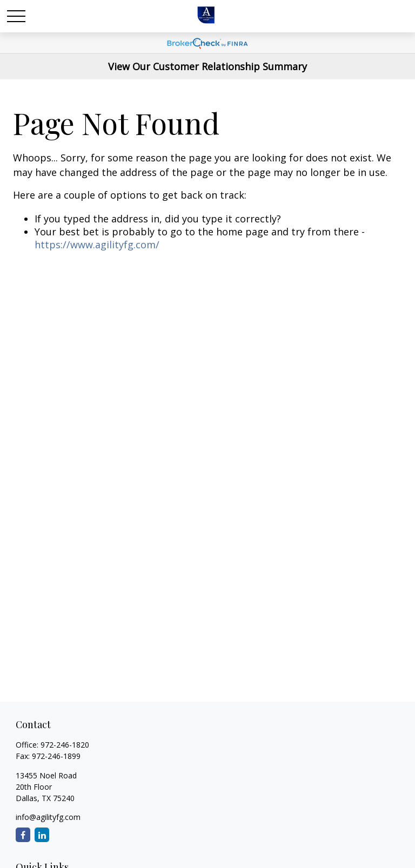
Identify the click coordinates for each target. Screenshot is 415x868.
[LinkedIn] (42, 835)
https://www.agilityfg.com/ (97, 245)
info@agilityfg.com (48, 817)
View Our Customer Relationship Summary (207, 66)
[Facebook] (23, 835)
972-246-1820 (65, 745)
